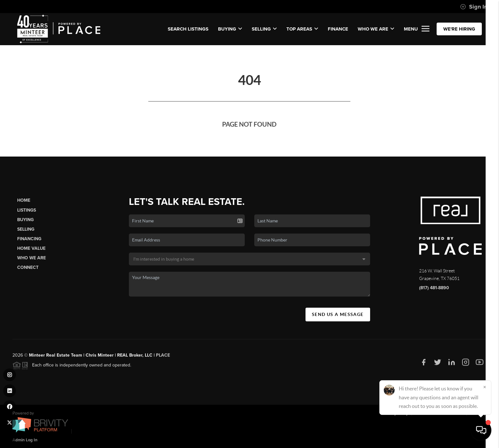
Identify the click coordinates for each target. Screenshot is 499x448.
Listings (27, 210)
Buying (25, 220)
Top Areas (302, 29)
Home (24, 200)
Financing (29, 239)
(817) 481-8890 (434, 288)
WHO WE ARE (376, 29)
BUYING (230, 29)
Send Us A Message (338, 314)
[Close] (485, 387)
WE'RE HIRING (459, 29)
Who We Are (32, 258)
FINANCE (338, 29)
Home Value (31, 248)
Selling (26, 229)
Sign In (474, 7)
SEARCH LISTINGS (188, 29)
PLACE (163, 358)
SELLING (264, 29)
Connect (28, 267)
